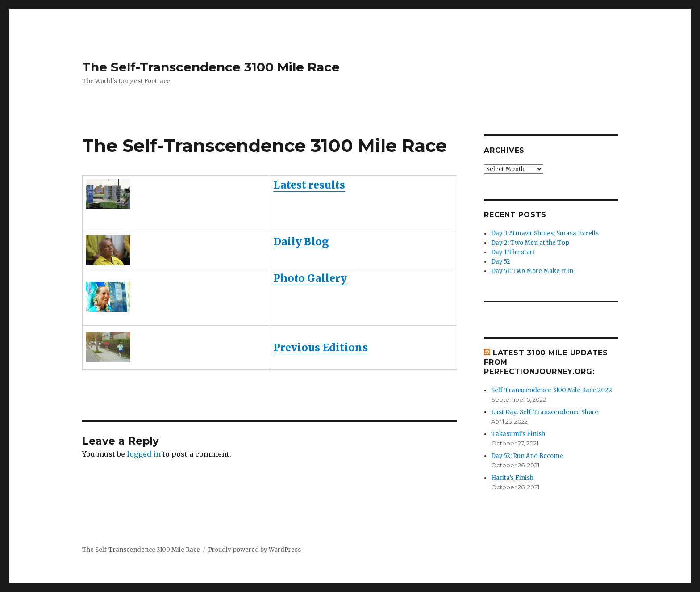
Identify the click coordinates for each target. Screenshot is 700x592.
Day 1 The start (513, 252)
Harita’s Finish (512, 478)
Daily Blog (301, 241)
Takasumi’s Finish (518, 434)
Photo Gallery (310, 278)
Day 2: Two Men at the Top (530, 243)
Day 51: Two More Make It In (532, 271)
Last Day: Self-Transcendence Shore (545, 412)
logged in (144, 454)
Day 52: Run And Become (527, 456)
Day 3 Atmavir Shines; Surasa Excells (545, 233)
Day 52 (501, 262)
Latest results (309, 185)
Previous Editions (321, 347)
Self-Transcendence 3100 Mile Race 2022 (552, 390)
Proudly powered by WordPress (254, 550)
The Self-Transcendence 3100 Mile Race (211, 67)
